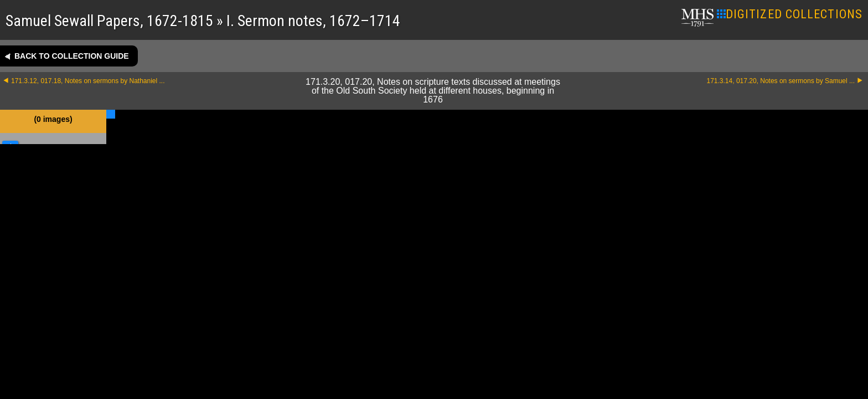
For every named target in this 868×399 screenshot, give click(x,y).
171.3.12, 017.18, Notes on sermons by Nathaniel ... (88, 81)
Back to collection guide (72, 56)
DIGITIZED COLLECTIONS (790, 14)
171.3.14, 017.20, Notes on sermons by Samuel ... (781, 81)
